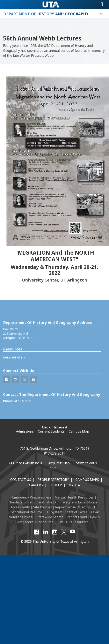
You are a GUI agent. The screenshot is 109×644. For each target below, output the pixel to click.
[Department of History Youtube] (33, 387)
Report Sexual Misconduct (75, 507)
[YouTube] (73, 532)
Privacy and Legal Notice (78, 502)
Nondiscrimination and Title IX (32, 502)
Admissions (25, 431)
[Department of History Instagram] (16, 387)
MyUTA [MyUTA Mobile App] (74, 485)
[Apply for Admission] (25, 464)
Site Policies (42, 507)
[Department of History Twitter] (24, 387)
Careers (36, 485)
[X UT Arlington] (64, 532)
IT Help (56, 485)
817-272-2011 (54, 453)
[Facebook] (36, 532)
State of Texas (76, 512)
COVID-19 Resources (72, 522)
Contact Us (21, 480)
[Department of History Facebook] (7, 387)
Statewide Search (50, 517)
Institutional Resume (26, 512)
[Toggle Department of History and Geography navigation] (101, 14)
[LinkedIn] (45, 532)
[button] (18, 365)
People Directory (53, 480)
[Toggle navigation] (102, 5)
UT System (54, 512)
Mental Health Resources (74, 497)
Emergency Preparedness (32, 497)
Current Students (51, 431)
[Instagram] (54, 532)
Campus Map (79, 431)
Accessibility (20, 507)
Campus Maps (87, 480)
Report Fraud (77, 517)
